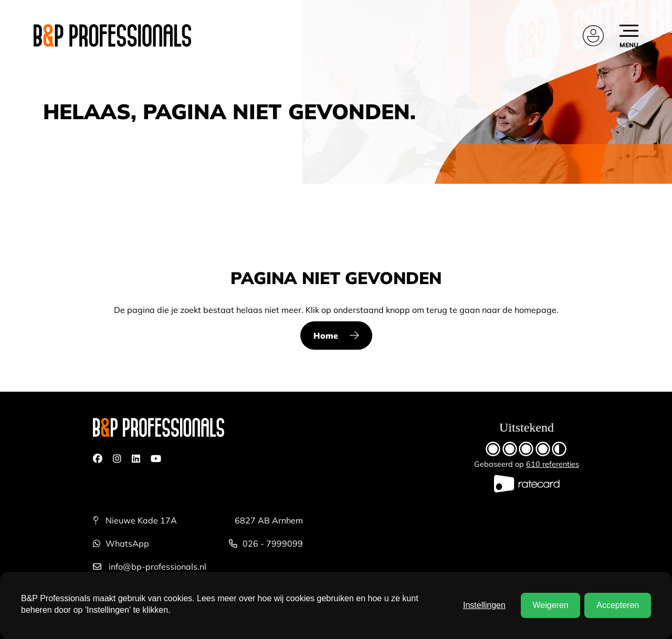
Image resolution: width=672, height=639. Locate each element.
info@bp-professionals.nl (150, 567)
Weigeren (550, 605)
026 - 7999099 (266, 543)
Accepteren (618, 605)
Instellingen (484, 605)
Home (326, 336)
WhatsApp (121, 543)
